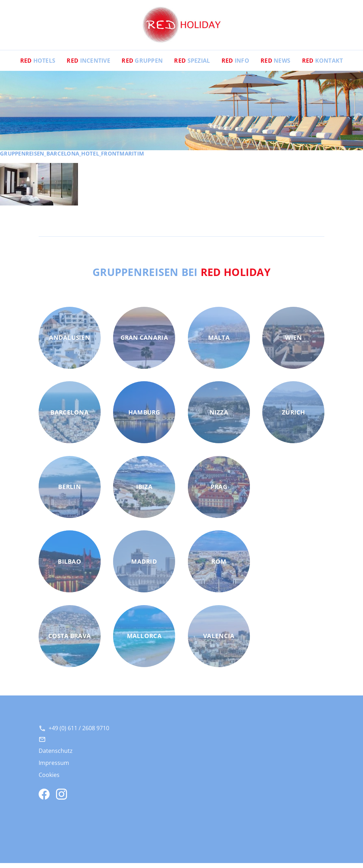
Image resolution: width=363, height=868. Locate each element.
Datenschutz (56, 756)
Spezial (192, 66)
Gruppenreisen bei (182, 277)
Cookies (49, 780)
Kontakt (323, 66)
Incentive (88, 66)
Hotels (38, 66)
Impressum (54, 768)
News (275, 66)
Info (235, 66)
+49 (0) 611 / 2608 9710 (79, 733)
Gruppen (142, 66)
